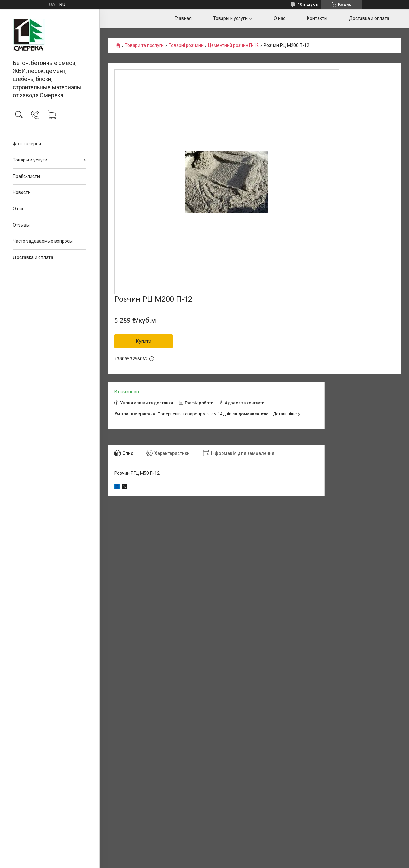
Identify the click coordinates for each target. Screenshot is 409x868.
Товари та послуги (144, 45)
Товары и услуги (30, 160)
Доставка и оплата (33, 257)
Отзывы (21, 225)
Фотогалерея (27, 144)
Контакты (317, 18)
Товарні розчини (186, 45)
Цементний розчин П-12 (233, 45)
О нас (19, 209)
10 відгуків (308, 4)
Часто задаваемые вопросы (43, 241)
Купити (144, 341)
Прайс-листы (26, 176)
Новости (22, 192)
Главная (183, 18)
